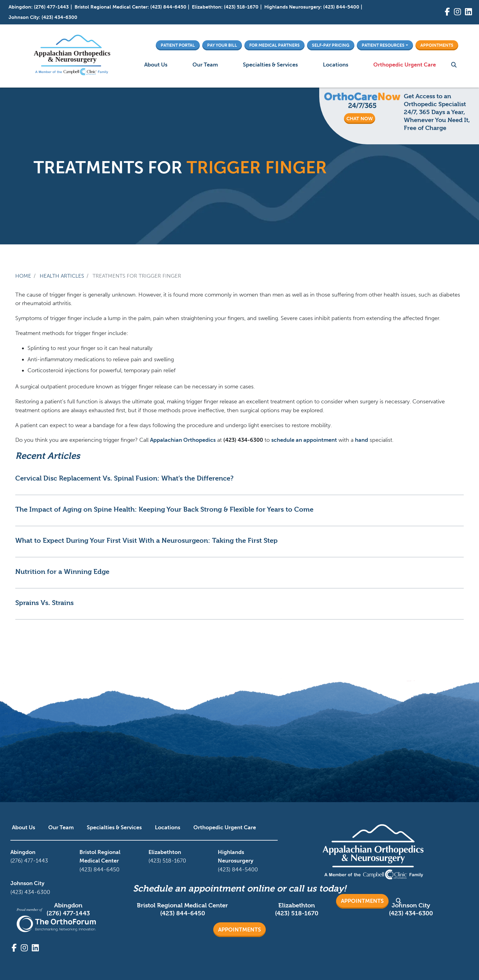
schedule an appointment (304, 440)
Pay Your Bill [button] (222, 45)
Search (454, 65)
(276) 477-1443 (51, 7)
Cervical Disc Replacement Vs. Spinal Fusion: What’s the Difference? (124, 478)
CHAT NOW (360, 119)
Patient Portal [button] (178, 45)
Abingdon (20, 7)
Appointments (239, 930)
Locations (336, 65)
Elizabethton (207, 7)
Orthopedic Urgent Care (405, 65)
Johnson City (24, 17)
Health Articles (62, 276)
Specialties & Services (270, 65)
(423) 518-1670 (241, 7)
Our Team (205, 65)
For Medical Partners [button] (274, 45)
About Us (156, 65)
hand (362, 440)
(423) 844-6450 (168, 7)
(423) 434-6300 (59, 17)
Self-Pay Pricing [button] (331, 45)
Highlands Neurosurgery (292, 7)
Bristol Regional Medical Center (111, 7)
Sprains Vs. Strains (44, 603)
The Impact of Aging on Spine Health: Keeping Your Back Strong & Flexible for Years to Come (164, 509)
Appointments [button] (437, 45)
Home (23, 276)
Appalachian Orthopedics (183, 440)
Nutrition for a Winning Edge (62, 571)
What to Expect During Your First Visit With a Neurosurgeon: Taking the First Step (146, 540)
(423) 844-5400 (341, 7)
